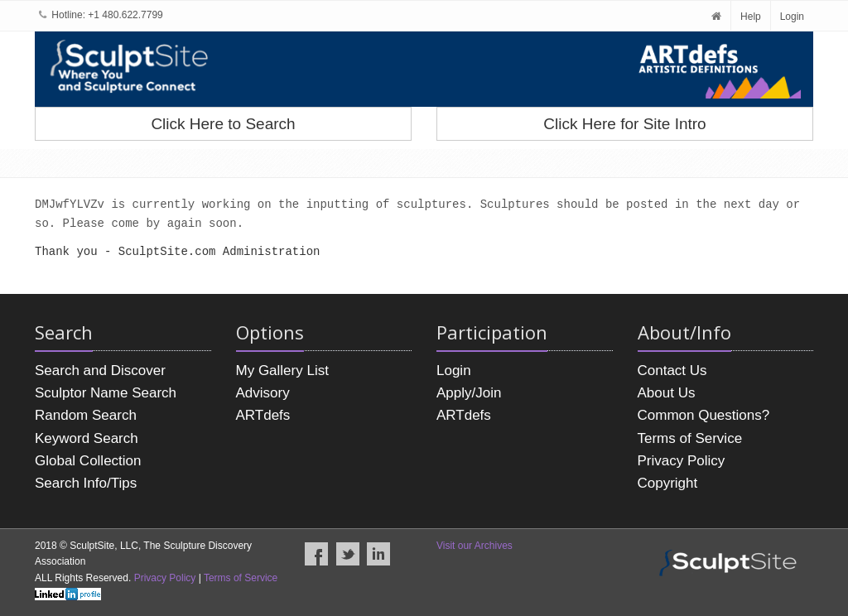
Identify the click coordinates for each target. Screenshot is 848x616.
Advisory (263, 393)
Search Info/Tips (86, 483)
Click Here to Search (223, 124)
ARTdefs (263, 415)
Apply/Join (469, 393)
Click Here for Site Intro (624, 124)
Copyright (668, 483)
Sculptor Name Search (106, 393)
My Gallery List (282, 371)
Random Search (86, 415)
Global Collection (88, 461)
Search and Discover (100, 371)
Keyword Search (87, 438)
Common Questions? (704, 415)
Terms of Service (690, 438)
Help (751, 17)
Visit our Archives (475, 546)
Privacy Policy (682, 461)
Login (792, 17)
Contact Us (672, 371)
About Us (667, 393)
